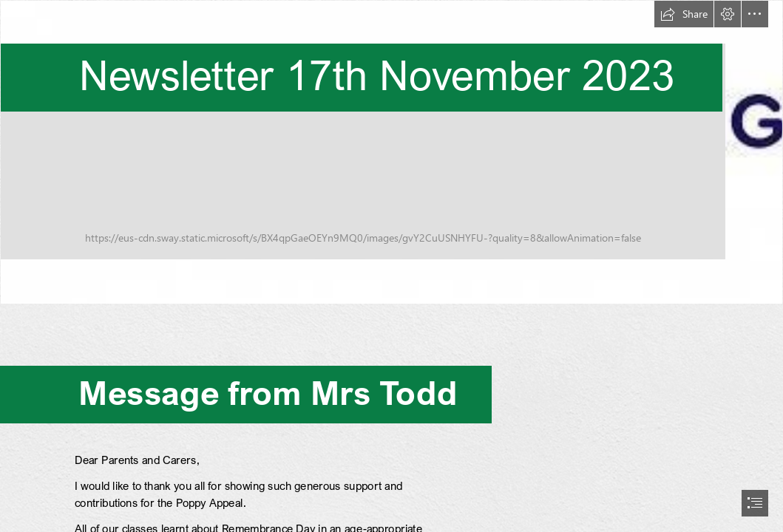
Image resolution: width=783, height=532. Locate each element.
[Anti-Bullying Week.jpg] (391, 152)
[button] (684, 14)
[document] (391, 266)
